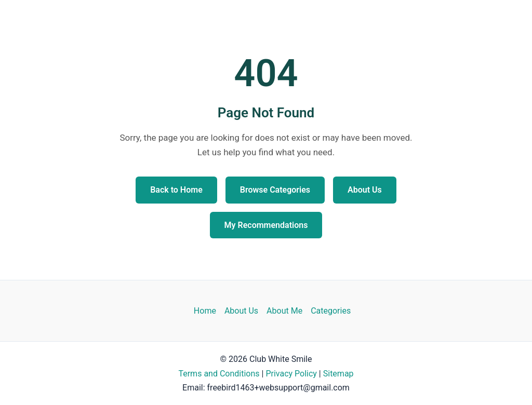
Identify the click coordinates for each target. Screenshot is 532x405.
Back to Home (176, 190)
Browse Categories (275, 190)
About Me (284, 311)
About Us (365, 190)
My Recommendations (266, 225)
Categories (331, 311)
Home (205, 311)
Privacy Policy (291, 374)
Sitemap (338, 374)
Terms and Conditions (219, 374)
